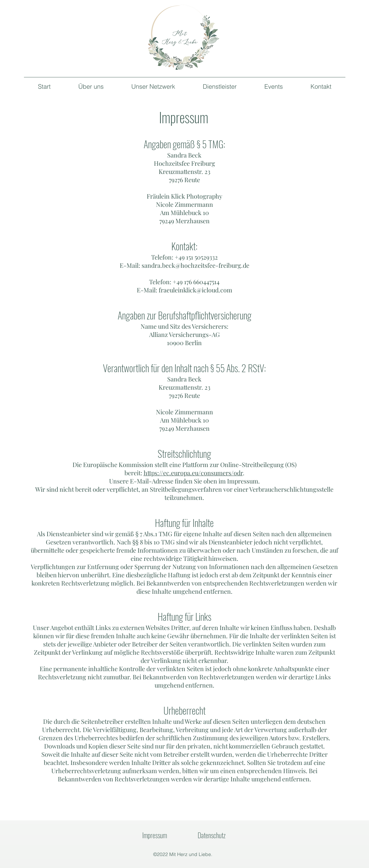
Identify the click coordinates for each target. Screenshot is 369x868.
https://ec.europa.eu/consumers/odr (193, 473)
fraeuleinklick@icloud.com (195, 290)
